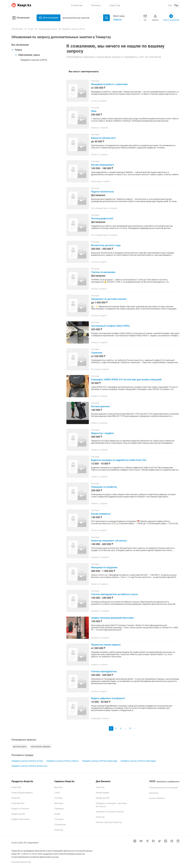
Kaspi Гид (59, 830)
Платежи (58, 798)
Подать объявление (171, 17)
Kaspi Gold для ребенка (22, 793)
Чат (145, 17)
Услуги (17, 50)
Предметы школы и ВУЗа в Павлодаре (138, 761)
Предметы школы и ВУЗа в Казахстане (29, 766)
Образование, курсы (27, 55)
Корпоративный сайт (21, 862)
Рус (176, 5)
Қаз (170, 5)
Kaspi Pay (100, 787)
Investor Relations (157, 798)
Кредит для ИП (18, 814)
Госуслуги (59, 819)
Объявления (21, 18)
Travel (57, 793)
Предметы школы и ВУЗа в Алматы (63, 761)
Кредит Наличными (21, 819)
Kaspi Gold (16, 787)
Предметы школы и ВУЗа (34, 60)
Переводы (59, 809)
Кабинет (155, 17)
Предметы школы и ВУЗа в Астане (27, 761)
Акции (57, 814)
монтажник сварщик (41, 746)
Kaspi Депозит (18, 803)
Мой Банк (59, 803)
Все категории (48, 18)
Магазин (58, 787)
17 (130, 728)
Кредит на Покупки (20, 809)
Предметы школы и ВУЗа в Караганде (100, 761)
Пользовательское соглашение (164, 788)
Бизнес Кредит (103, 793)
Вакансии (154, 793)
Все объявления (20, 45)
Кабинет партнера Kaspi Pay (109, 822)
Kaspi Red (16, 798)
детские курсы (20, 746)
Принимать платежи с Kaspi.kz (110, 812)
